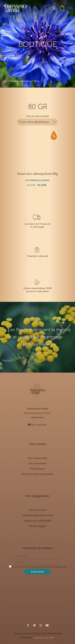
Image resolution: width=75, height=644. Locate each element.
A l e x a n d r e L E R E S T (44, 636)
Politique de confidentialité (38, 519)
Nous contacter (39, 423)
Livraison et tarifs (38, 508)
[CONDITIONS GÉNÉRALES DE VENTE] (37, 252)
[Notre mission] (37, 284)
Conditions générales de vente (38, 514)
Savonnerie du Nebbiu (37, 179)
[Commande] (38, 121)
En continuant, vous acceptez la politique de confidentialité (38, 565)
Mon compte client (37, 457)
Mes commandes (38, 462)
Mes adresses (38, 467)
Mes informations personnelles (37, 472)
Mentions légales (37, 524)
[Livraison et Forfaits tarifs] (37, 220)
